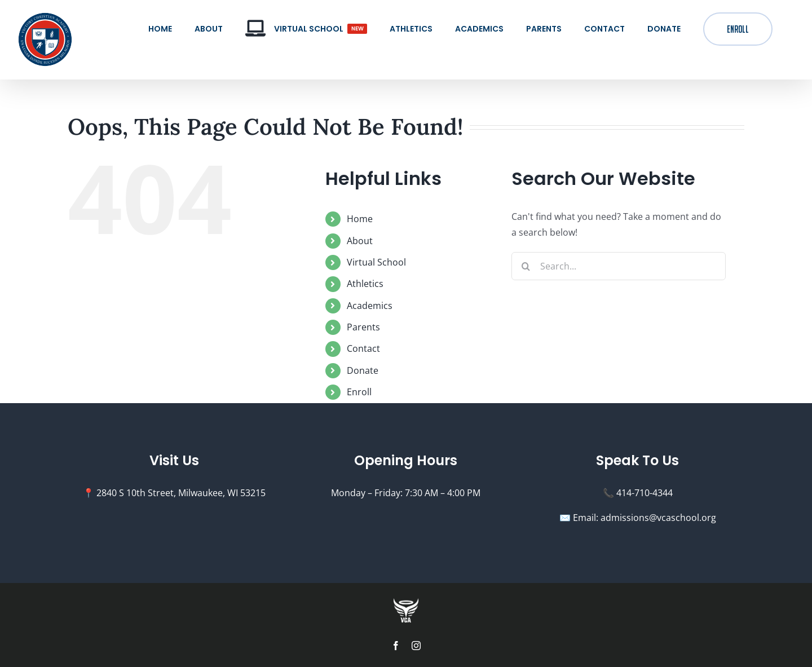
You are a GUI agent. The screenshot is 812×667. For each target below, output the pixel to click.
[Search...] (619, 266)
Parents (363, 327)
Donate (363, 370)
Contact (363, 348)
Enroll (359, 392)
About (360, 241)
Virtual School (376, 262)
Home (360, 219)
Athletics (365, 284)
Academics (370, 306)
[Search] (526, 266)
